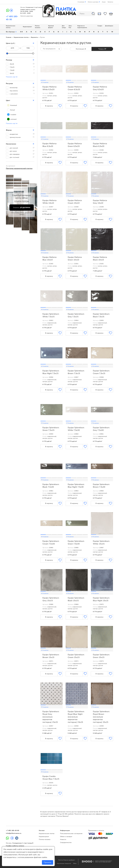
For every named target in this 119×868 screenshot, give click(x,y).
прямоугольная (15, 137)
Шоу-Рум (70, 27)
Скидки (100, 26)
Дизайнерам (109, 26)
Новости (63, 839)
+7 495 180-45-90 (13, 831)
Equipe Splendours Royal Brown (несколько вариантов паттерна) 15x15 (101, 717)
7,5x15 (12, 67)
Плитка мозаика (38, 27)
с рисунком (14, 94)
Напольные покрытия (64, 863)
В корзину (49, 106)
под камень (14, 91)
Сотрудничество (66, 842)
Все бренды (11, 32)
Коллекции (81, 49)
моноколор (14, 88)
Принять (48, 862)
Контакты (110, 2)
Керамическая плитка (21, 37)
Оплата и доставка (93, 2)
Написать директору (27, 16)
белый (11, 110)
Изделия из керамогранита (82, 27)
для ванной (14, 148)
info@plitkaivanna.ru (14, 833)
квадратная (14, 134)
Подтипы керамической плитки (19, 168)
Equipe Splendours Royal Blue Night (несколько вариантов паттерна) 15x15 (76, 717)
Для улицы (64, 27)
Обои (75, 863)
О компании (81, 2)
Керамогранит (27, 27)
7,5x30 (12, 70)
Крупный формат (51, 27)
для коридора (15, 154)
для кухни (13, 151)
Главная (9, 37)
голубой (12, 114)
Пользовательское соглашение (71, 834)
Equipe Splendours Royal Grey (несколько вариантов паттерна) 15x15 (51, 717)
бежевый (12, 105)
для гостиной (14, 157)
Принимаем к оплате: (96, 831)
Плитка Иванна (60, 11)
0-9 (21, 32)
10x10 (12, 73)
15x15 (12, 64)
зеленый (12, 119)
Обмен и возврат (66, 837)
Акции (104, 2)
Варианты (34, 37)
